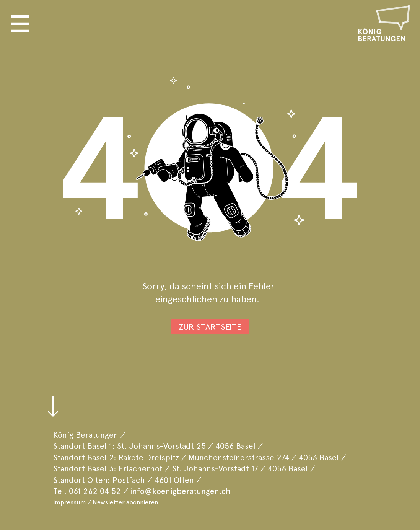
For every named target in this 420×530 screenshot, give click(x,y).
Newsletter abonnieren (125, 502)
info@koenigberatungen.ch (181, 491)
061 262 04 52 (95, 491)
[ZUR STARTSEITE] (210, 327)
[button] (20, 24)
